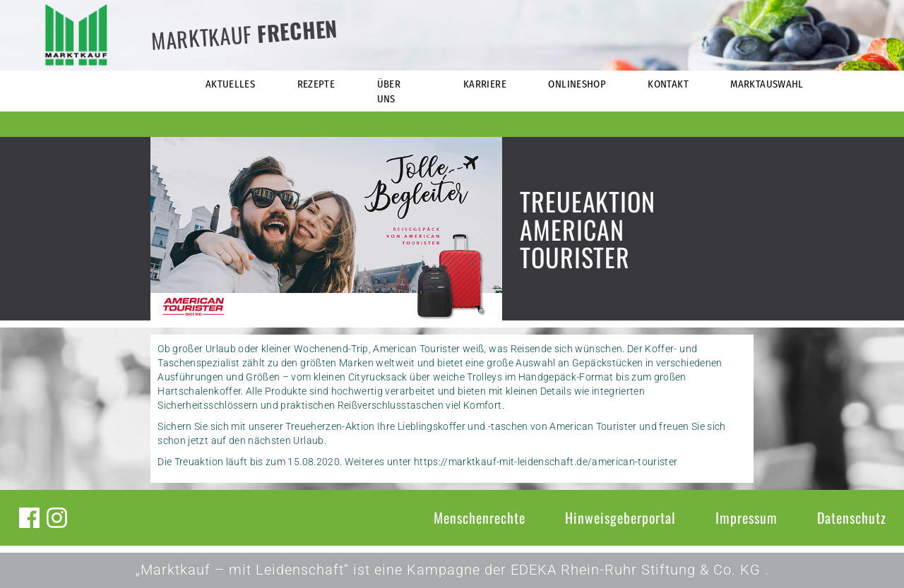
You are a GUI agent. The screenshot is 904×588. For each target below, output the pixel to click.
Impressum (747, 517)
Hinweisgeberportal (620, 517)
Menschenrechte (480, 517)
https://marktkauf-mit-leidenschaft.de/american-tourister (546, 462)
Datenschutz (852, 517)
